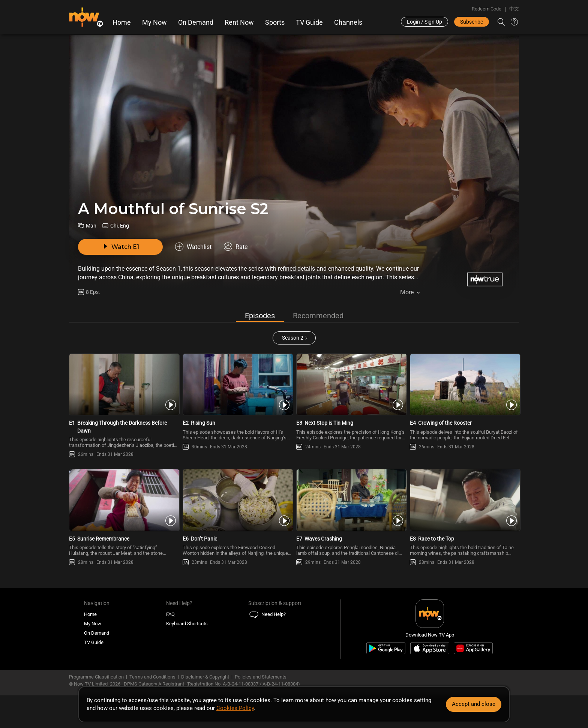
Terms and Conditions (152, 677)
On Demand (196, 22)
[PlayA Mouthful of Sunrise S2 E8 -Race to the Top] (464, 500)
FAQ (170, 614)
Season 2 (293, 338)
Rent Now (239, 22)
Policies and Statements (261, 677)
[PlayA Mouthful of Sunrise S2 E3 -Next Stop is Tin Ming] (351, 385)
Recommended (318, 316)
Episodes (260, 316)
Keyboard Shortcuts (187, 624)
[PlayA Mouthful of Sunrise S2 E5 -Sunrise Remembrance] (124, 500)
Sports (275, 22)
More (407, 292)
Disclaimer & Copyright (205, 677)
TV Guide (309, 22)
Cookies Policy (235, 708)
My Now (154, 22)
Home (122, 22)
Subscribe (472, 22)
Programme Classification (96, 677)
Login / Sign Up (424, 22)
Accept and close (474, 704)
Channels (348, 22)
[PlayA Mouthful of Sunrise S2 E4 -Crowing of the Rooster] (464, 385)
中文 (514, 9)
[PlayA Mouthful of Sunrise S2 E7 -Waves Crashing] (351, 500)
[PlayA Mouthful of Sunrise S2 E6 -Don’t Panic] (237, 500)
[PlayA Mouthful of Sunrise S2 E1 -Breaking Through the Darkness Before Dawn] (124, 385)
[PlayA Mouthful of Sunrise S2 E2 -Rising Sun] (237, 385)
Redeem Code (487, 9)
